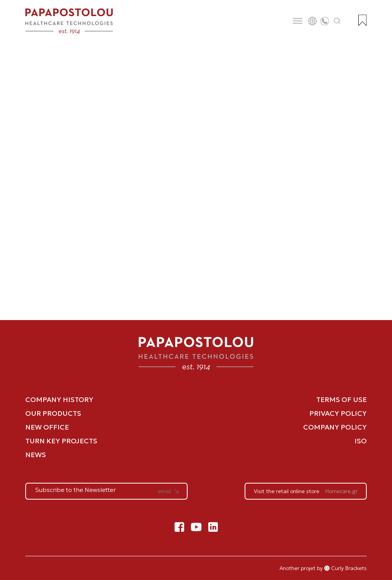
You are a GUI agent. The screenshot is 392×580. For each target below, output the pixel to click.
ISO (361, 441)
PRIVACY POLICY (338, 413)
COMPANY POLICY (335, 427)
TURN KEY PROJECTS (61, 441)
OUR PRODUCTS (53, 413)
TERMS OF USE (341, 399)
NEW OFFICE (47, 427)
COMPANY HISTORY (59, 399)
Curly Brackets (345, 568)
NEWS (36, 455)
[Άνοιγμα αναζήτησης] (337, 21)
